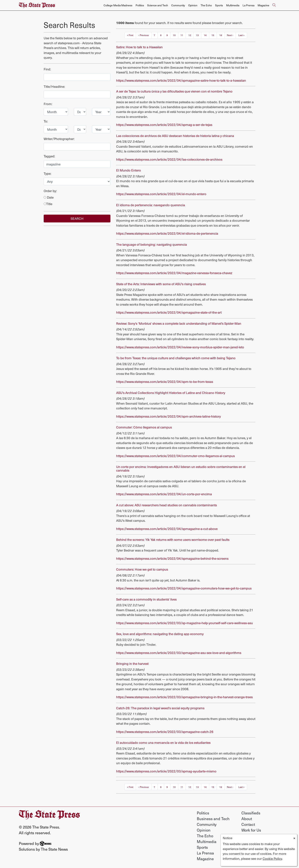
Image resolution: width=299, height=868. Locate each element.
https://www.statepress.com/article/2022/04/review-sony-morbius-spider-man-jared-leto (180, 347)
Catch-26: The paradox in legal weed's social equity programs (160, 708)
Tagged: (49, 156)
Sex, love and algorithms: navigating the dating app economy (160, 634)
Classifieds (251, 813)
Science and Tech (158, 5)
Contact (248, 824)
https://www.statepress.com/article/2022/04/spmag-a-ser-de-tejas (164, 125)
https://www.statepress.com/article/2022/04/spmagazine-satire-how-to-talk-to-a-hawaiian (181, 80)
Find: (47, 69)
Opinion (193, 5)
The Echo (206, 5)
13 (197, 35)
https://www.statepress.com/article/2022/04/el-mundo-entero (161, 194)
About (247, 819)
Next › (230, 35)
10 (174, 35)
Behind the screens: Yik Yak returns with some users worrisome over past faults (173, 539)
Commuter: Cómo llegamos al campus (144, 427)
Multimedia (233, 5)
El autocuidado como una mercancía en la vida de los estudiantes (163, 742)
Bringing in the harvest (132, 663)
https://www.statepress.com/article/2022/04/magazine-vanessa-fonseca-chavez (174, 273)
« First (130, 35)
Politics (140, 5)
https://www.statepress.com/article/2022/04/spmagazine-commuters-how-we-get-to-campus (184, 588)
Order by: (50, 191)
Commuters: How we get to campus (142, 569)
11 (182, 35)
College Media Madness (118, 5)
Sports (219, 5)
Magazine (263, 5)
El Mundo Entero (129, 170)
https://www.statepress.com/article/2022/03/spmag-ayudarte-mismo (166, 771)
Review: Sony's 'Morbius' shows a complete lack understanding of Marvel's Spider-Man (179, 323)
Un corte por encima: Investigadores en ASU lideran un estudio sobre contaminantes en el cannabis (181, 468)
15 (213, 35)
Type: (47, 173)
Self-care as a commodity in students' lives (146, 599)
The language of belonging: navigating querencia (152, 244)
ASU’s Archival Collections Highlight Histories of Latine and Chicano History (171, 393)
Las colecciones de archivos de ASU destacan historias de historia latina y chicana (175, 136)
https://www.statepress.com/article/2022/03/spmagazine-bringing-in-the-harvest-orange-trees (184, 697)
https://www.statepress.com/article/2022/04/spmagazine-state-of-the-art (169, 312)
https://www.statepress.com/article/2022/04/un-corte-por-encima (164, 494)
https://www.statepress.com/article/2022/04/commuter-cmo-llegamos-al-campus (175, 456)
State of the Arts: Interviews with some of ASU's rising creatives (161, 284)
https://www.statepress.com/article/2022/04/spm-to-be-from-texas (165, 382)
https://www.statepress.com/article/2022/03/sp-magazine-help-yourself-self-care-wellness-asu (184, 623)
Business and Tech (213, 819)
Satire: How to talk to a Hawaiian (139, 47)
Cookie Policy (272, 858)
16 (221, 35)
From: (48, 104)
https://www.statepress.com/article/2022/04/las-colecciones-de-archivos (169, 159)
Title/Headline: (54, 86)
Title (48, 204)
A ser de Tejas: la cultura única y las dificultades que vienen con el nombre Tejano (174, 91)
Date (49, 197)
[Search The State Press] (274, 5)
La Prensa (248, 5)
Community (178, 5)
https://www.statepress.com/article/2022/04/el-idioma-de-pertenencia (167, 233)
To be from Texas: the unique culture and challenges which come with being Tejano (176, 358)
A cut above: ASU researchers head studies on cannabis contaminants (166, 505)
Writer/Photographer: (59, 139)
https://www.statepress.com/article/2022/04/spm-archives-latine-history (168, 416)
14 (205, 35)
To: (46, 121)
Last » (241, 35)
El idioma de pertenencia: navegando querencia (151, 205)
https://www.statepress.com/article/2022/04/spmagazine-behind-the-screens (172, 558)
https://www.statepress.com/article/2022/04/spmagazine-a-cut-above (167, 529)
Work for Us (251, 830)
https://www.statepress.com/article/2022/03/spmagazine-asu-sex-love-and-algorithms (179, 653)
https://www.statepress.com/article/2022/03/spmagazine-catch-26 (165, 732)
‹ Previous (144, 35)
